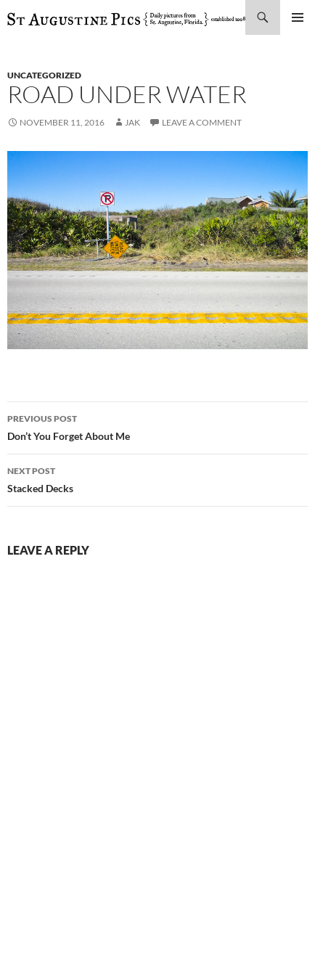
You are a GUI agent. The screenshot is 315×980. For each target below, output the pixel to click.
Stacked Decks (157, 478)
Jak (132, 122)
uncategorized (44, 75)
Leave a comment (202, 122)
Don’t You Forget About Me (157, 426)
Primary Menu (298, 17)
